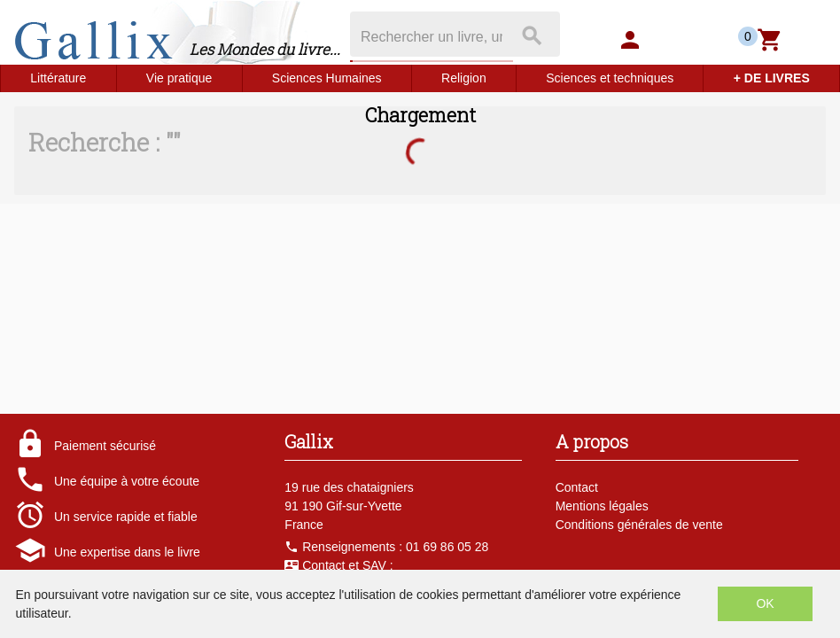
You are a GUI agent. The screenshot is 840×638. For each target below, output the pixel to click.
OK (765, 603)
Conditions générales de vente (639, 525)
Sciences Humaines (327, 78)
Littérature (58, 78)
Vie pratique (179, 78)
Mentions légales (602, 506)
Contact (577, 487)
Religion (464, 78)
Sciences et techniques (610, 78)
